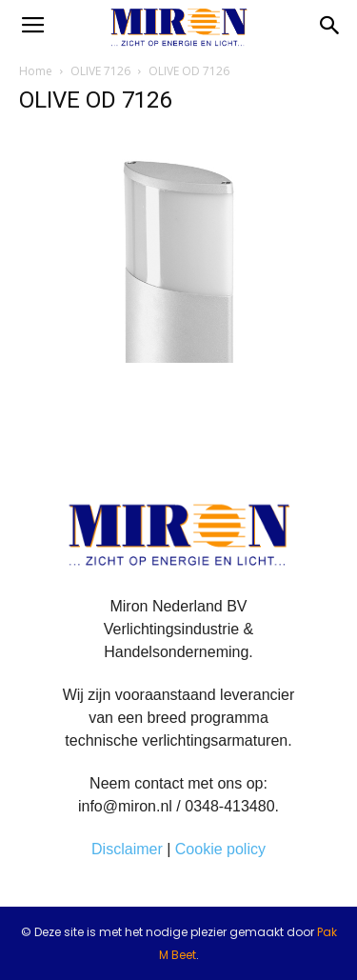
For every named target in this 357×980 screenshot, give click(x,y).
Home (36, 71)
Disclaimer (127, 849)
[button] (330, 26)
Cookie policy (220, 849)
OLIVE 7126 (100, 71)
